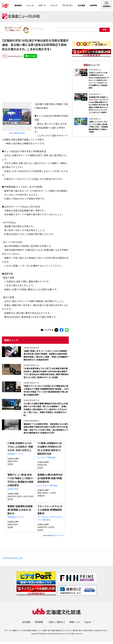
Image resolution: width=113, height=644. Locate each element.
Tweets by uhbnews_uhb (12, 560)
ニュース (30, 5)
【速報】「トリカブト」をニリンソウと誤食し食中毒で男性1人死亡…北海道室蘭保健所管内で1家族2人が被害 (98, 129)
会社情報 (26, 624)
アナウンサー (68, 5)
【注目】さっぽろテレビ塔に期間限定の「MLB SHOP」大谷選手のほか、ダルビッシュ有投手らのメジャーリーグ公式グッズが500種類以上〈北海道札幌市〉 (99, 82)
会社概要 (81, 5)
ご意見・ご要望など (56, 624)
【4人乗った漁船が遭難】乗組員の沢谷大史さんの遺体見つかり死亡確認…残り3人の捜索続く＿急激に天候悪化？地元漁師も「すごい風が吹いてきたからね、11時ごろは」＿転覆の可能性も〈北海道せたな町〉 (46, 412)
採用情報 (93, 5)
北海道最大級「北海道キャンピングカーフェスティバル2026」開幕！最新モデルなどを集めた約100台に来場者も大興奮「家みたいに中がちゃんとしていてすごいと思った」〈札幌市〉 (99, 107)
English (88, 624)
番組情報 (18, 5)
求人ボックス (59, 537)
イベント (54, 5)
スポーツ (42, 5)
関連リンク (75, 624)
